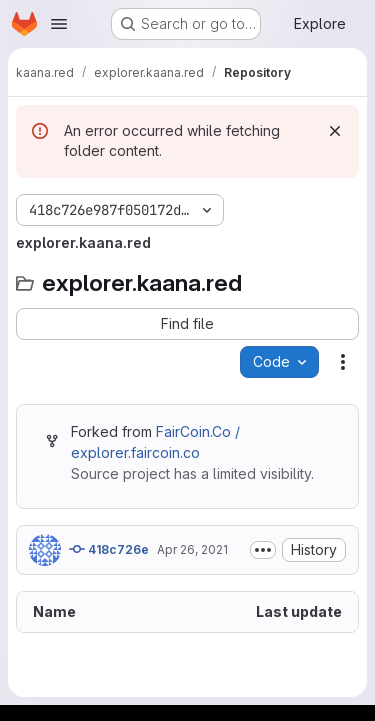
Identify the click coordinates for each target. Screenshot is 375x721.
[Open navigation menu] (59, 24)
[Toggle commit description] (263, 550)
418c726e (109, 549)
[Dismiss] (335, 131)
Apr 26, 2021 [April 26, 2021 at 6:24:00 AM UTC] (192, 549)
